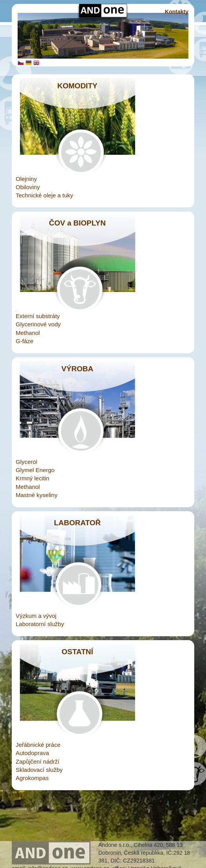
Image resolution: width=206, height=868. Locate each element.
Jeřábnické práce (38, 745)
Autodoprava (32, 753)
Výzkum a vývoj (36, 616)
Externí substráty (38, 316)
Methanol (28, 333)
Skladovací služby (39, 770)
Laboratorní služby (40, 624)
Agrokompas (32, 778)
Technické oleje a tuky (44, 195)
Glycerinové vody (38, 324)
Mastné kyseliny (37, 495)
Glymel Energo (35, 470)
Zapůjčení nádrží (38, 762)
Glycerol (26, 462)
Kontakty (177, 12)
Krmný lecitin (33, 478)
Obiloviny (28, 187)
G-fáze (24, 341)
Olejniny (26, 179)
